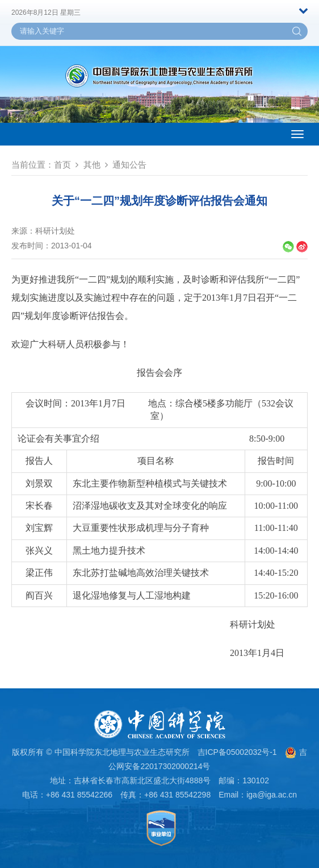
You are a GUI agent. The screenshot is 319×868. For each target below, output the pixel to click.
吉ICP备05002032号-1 (237, 752)
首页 (62, 165)
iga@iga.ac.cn (272, 795)
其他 (92, 165)
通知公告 (129, 165)
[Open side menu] (297, 134)
